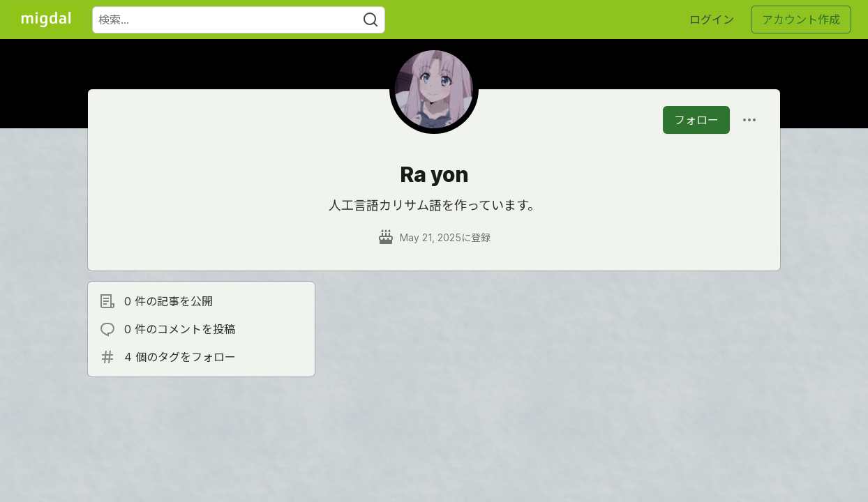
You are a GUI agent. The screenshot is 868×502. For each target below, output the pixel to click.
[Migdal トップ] (46, 20)
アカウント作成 (801, 20)
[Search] (371, 20)
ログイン (712, 20)
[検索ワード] (239, 20)
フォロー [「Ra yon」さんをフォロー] (696, 120)
